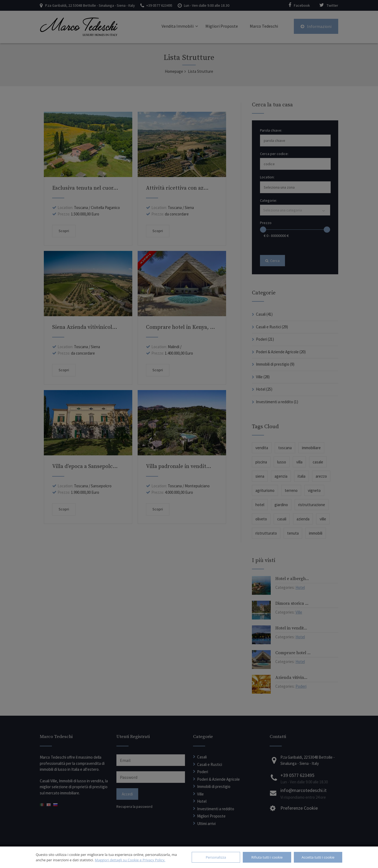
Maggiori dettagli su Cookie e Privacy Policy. (130, 860)
